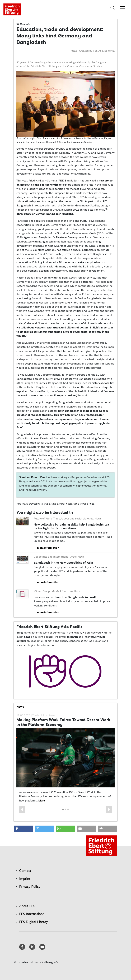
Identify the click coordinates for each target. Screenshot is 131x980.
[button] (22, 809)
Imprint (25, 879)
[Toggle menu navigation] (123, 8)
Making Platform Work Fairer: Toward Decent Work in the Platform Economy (63, 722)
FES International (32, 914)
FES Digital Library (34, 922)
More (42, 801)
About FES (27, 906)
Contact (25, 871)
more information (48, 548)
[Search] (113, 8)
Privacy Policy (30, 887)
